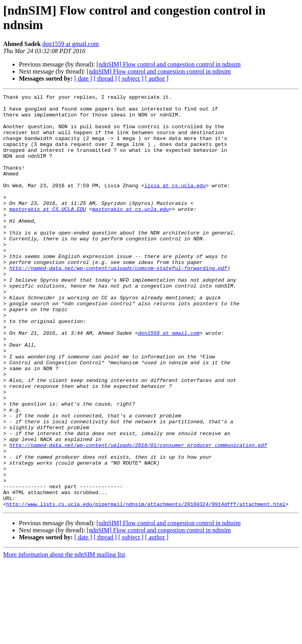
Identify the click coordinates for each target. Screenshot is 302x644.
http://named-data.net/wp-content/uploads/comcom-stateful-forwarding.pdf (118, 303)
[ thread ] (105, 78)
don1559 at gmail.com (71, 44)
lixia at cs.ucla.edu (175, 204)
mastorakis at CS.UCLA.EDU (48, 233)
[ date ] (83, 78)
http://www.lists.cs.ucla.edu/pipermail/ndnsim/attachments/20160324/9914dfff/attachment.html (146, 587)
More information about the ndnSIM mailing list (64, 637)
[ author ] (157, 78)
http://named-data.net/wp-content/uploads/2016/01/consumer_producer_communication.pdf (138, 516)
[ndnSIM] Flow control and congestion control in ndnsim (168, 64)
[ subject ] (131, 78)
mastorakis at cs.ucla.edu (130, 233)
